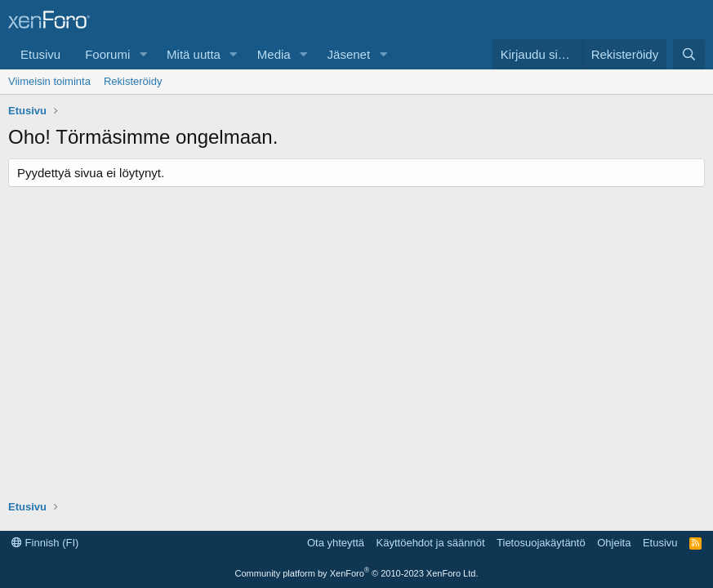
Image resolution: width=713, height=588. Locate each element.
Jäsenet (349, 54)
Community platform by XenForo (357, 573)
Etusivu (40, 54)
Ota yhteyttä (336, 543)
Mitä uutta (194, 54)
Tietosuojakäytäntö (541, 543)
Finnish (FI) (45, 543)
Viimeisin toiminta (49, 81)
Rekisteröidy (133, 81)
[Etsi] (689, 54)
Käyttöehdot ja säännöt (431, 543)
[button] (143, 54)
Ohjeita (614, 543)
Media (274, 54)
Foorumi (107, 54)
